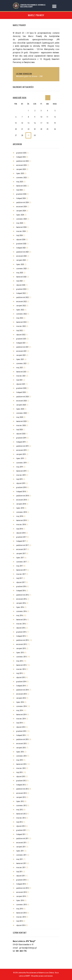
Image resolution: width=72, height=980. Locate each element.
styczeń (21, 240)
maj (20, 182)
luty (19, 190)
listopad (21, 157)
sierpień (21, 169)
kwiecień (21, 186)
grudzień (21, 153)
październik (22, 161)
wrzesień (21, 165)
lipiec (20, 173)
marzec (21, 231)
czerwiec (21, 178)
